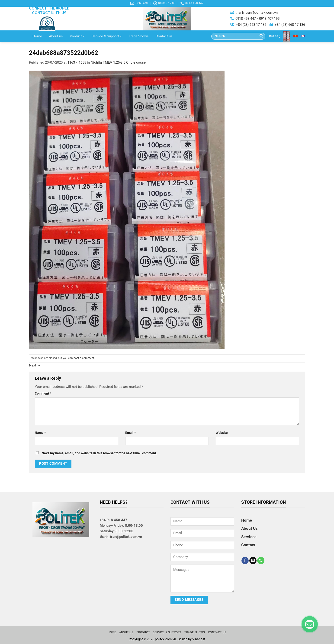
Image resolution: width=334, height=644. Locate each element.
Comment (43, 393)
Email (130, 433)
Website (222, 433)
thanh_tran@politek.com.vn (257, 13)
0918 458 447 (246, 19)
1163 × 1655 (77, 62)
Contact (248, 545)
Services (249, 537)
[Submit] (261, 36)
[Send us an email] (253, 561)
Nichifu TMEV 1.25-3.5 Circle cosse (118, 62)
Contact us (164, 36)
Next (35, 365)
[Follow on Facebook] (245, 561)
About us (56, 36)
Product (77, 36)
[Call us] (261, 561)
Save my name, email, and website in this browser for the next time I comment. (100, 453)
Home (37, 36)
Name (40, 433)
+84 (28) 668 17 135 (251, 25)
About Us (249, 528)
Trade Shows (139, 36)
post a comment (84, 358)
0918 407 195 (269, 19)
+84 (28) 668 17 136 (290, 25)
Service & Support (107, 36)
